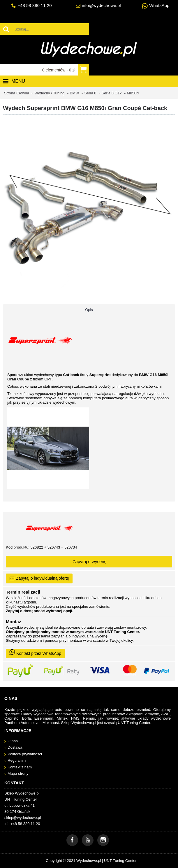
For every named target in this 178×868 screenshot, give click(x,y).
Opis (89, 310)
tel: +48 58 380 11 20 (22, 824)
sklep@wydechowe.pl (23, 818)
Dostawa (13, 748)
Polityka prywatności (23, 754)
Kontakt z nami (18, 767)
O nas (11, 741)
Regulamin (15, 761)
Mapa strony (16, 774)
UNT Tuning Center (120, 861)
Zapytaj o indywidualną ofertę (39, 578)
